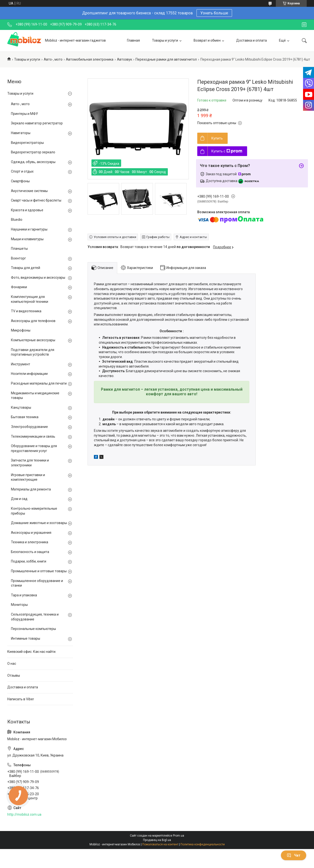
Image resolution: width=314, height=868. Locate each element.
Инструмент (21, 364)
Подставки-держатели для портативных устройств (33, 352)
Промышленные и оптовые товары (39, 571)
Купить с (227, 151)
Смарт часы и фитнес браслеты (36, 200)
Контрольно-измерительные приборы (34, 511)
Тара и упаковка (24, 595)
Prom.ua (179, 836)
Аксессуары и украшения (31, 533)
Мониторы (19, 605)
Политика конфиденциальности (203, 844)
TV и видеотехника (26, 311)
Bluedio (17, 220)
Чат (294, 855)
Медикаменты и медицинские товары (35, 396)
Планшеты (19, 249)
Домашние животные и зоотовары (39, 523)
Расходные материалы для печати (39, 383)
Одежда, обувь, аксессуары (33, 162)
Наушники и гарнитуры (29, 229)
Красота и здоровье (27, 210)
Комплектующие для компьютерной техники (30, 299)
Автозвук (125, 59)
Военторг (18, 258)
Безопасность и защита (30, 552)
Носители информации (29, 374)
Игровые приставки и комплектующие (28, 477)
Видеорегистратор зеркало (33, 152)
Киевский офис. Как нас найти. (32, 652)
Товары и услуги (165, 40)
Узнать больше (214, 13)
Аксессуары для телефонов (33, 321)
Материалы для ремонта (31, 489)
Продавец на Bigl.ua (157, 840)
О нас (12, 664)
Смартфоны (20, 181)
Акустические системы (29, 191)
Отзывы (14, 675)
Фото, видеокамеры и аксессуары (38, 277)
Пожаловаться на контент (160, 844)
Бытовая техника (25, 417)
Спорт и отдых (22, 171)
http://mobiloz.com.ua (24, 814)
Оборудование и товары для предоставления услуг (34, 448)
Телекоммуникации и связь (33, 436)
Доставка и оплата (251, 40)
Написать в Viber (21, 699)
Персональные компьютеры (33, 629)
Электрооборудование (29, 427)
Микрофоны (21, 330)
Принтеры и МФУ (24, 114)
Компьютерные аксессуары (33, 340)
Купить (217, 138)
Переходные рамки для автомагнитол (166, 59)
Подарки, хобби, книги (29, 561)
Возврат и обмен (207, 40)
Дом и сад (19, 499)
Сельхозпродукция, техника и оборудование (35, 617)
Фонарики (19, 287)
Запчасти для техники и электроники (30, 463)
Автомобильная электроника (90, 59)
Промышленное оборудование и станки (37, 583)
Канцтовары (21, 407)
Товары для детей (26, 268)
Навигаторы (21, 133)
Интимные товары (26, 638)
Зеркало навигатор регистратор (37, 123)
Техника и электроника (30, 542)
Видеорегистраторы (27, 143)
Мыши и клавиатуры (27, 239)
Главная (133, 40)
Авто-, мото (53, 59)
